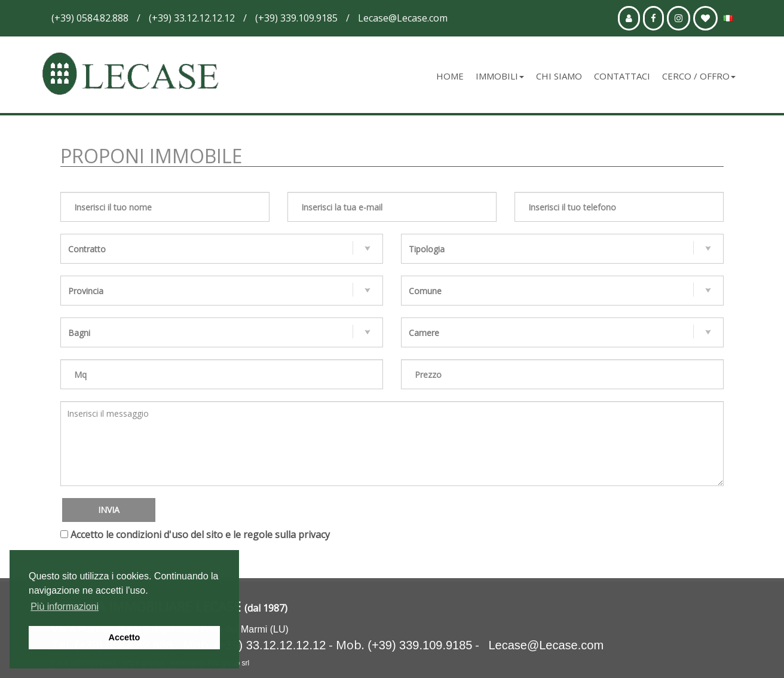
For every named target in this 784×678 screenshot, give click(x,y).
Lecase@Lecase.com (546, 645)
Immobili (500, 76)
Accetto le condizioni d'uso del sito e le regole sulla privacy (200, 535)
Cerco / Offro (699, 76)
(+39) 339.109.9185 (420, 645)
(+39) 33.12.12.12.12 (270, 645)
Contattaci (622, 76)
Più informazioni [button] (65, 607)
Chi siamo (559, 76)
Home (450, 76)
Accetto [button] (125, 637)
